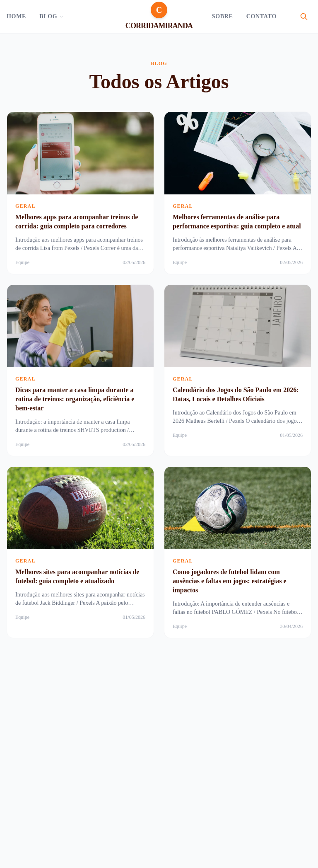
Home (16, 16)
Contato (261, 16)
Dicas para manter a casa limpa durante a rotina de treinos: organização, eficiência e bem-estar (75, 399)
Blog (52, 16)
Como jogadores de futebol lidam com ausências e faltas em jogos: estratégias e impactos (230, 581)
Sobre (223, 16)
